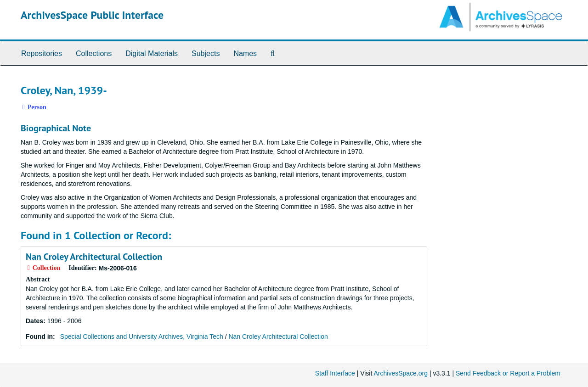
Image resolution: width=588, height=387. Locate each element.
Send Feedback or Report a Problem (508, 373)
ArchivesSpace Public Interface (92, 15)
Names (245, 53)
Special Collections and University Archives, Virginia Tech (142, 337)
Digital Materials (152, 53)
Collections (94, 53)
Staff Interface (335, 373)
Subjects (206, 53)
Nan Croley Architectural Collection (94, 257)
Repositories (42, 53)
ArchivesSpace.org (401, 373)
